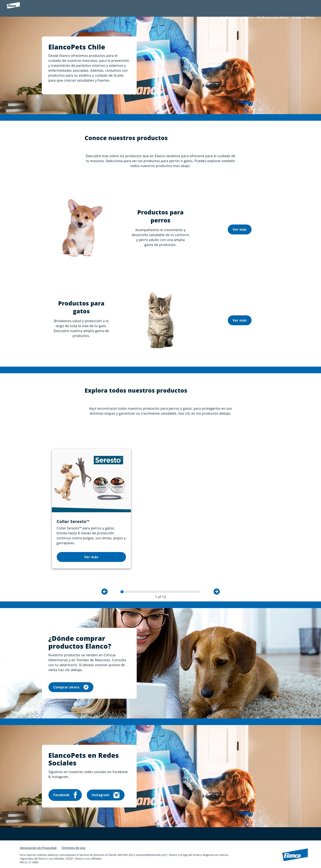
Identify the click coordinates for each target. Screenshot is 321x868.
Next (217, 587)
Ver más (240, 236)
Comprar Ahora (303, 18)
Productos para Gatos (273, 18)
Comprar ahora (71, 683)
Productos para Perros (237, 18)
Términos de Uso (73, 843)
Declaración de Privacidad (38, 843)
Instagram (106, 791)
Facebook (65, 790)
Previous (105, 587)
